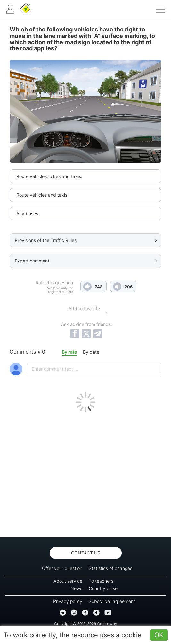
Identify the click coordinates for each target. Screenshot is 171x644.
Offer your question (62, 568)
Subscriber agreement (112, 601)
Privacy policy (68, 601)
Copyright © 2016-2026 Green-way (86, 624)
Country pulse (103, 588)
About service (68, 581)
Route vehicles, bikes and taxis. (49, 176)
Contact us (86, 553)
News (76, 588)
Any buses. (28, 214)
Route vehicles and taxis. (42, 195)
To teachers (101, 581)
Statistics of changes (110, 568)
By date (91, 352)
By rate (69, 352)
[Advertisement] (85, 473)
